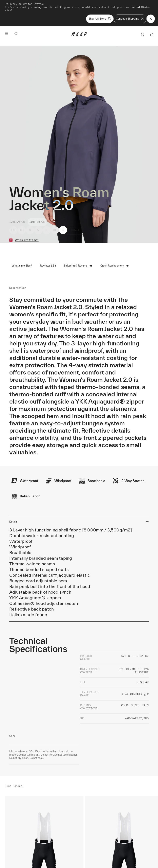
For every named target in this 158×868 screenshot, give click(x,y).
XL (55, 206)
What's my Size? (22, 242)
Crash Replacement (115, 242)
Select (75, 206)
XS (22, 206)
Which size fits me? (27, 216)
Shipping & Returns (78, 242)
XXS (13, 206)
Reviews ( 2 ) (48, 242)
